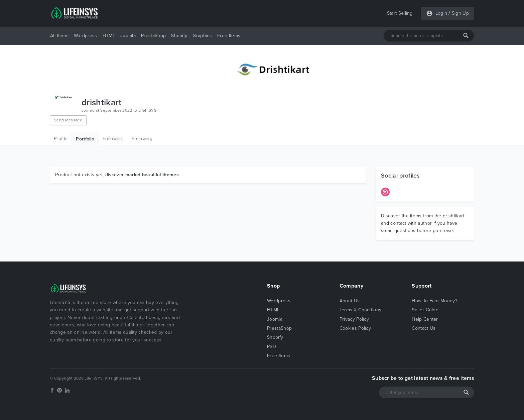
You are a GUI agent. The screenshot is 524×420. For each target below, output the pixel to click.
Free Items (229, 36)
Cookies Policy (355, 328)
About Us (350, 301)
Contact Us (424, 328)
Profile (61, 139)
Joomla (128, 36)
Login (441, 13)
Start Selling (400, 13)
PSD (272, 347)
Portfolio (85, 139)
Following (142, 139)
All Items (59, 36)
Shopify (179, 36)
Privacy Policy (354, 319)
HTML (109, 36)
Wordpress (86, 36)
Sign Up (460, 13)
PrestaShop (153, 36)
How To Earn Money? (434, 301)
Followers (113, 139)
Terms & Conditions (361, 310)
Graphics (202, 36)
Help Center (425, 319)
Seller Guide (425, 310)
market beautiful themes (152, 175)
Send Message (68, 120)
